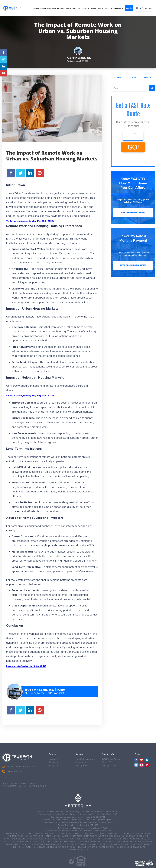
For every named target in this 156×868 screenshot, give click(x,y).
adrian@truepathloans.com (19, 765)
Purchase (53, 757)
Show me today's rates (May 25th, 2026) (26, 666)
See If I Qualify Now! (133, 212)
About (108, 8)
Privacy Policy (82, 764)
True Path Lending (39, 8)
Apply (129, 8)
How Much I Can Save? (133, 265)
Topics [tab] (133, 78)
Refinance (61, 8)
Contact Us (81, 760)
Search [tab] (118, 78)
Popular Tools (96, 8)
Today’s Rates (71, 8)
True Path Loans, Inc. (85, 757)
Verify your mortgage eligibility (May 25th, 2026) (30, 221)
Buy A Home (51, 8)
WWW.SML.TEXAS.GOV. (40, 837)
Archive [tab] (148, 78)
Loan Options (82, 8)
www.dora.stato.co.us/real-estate (97, 820)
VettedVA (118, 8)
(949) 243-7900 (144, 8)
